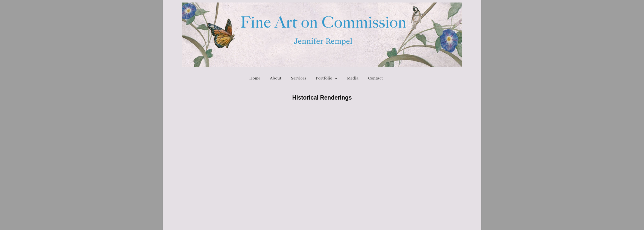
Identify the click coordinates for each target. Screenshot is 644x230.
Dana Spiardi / (319, 136)
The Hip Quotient (339, 136)
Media (353, 78)
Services (299, 78)
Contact (375, 78)
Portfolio (327, 78)
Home (255, 78)
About (276, 78)
